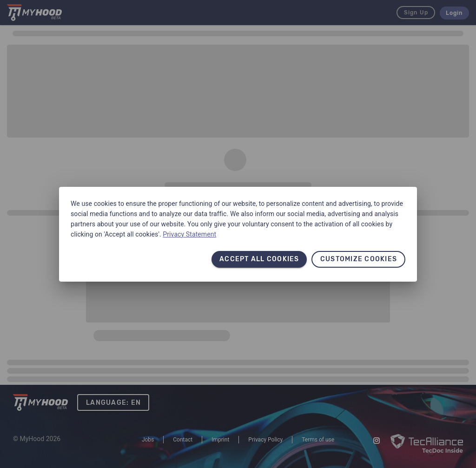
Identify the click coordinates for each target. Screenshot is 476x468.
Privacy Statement (189, 234)
